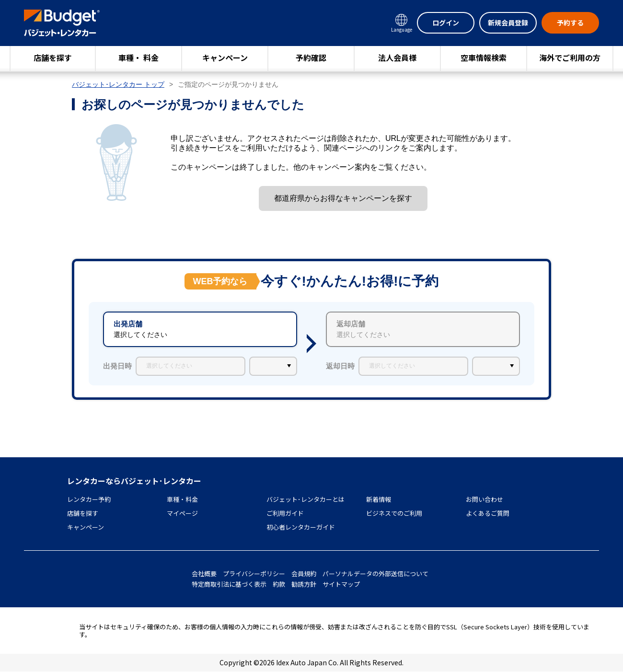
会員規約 (304, 574)
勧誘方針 (304, 584)
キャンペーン (225, 58)
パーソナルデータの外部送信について (375, 574)
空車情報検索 (484, 58)
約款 (279, 584)
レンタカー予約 (89, 499)
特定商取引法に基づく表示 (229, 584)
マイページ (182, 513)
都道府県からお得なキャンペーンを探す (343, 198)
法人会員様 (397, 58)
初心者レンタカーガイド (301, 527)
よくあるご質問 (488, 513)
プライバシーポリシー (254, 574)
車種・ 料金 (138, 58)
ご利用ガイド (285, 513)
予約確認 (311, 58)
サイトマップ (341, 584)
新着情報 (379, 499)
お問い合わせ (485, 499)
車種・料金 (182, 499)
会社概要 (204, 574)
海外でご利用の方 (570, 58)
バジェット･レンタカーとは (306, 499)
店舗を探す (53, 58)
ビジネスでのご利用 (394, 513)
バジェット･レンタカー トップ (118, 84)
